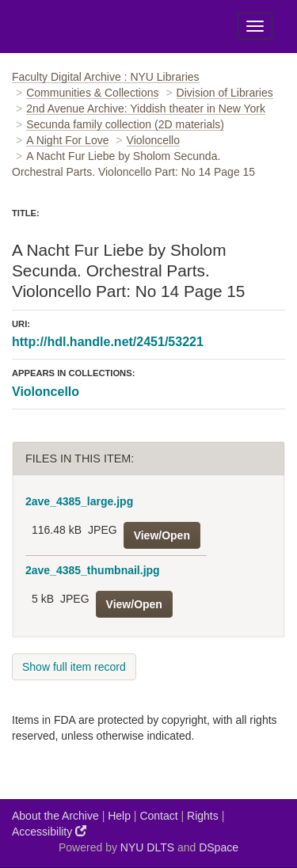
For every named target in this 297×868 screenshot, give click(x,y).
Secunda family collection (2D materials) (125, 124)
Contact (158, 816)
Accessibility (49, 831)
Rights (203, 816)
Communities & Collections (92, 93)
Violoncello (153, 140)
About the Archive (55, 816)
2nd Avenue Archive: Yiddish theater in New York (146, 108)
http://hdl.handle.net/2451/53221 (108, 342)
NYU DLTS (147, 847)
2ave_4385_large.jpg (79, 501)
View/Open (162, 535)
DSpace (219, 847)
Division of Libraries (225, 93)
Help (119, 816)
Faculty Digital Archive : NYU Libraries (106, 77)
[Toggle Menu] (255, 26)
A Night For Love (67, 140)
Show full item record (74, 667)
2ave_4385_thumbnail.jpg (93, 570)
